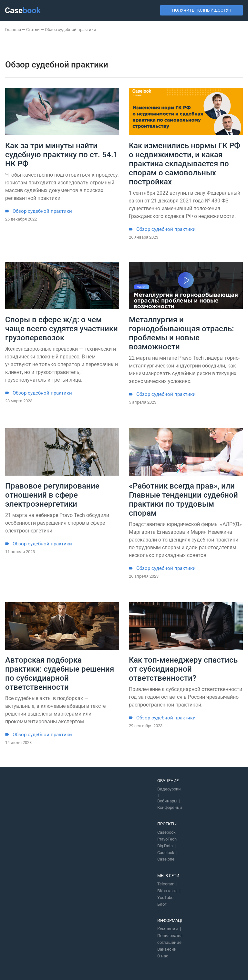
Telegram (166, 884)
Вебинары (167, 801)
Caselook (166, 853)
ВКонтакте (167, 891)
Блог (162, 904)
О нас (163, 956)
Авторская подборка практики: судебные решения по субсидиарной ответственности (60, 674)
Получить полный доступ (202, 10)
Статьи (33, 30)
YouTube (165, 897)
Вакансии (167, 949)
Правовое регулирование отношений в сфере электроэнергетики (52, 495)
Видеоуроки (169, 789)
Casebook (166, 832)
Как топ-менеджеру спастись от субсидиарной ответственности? (183, 669)
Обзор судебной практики (42, 211)
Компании (168, 929)
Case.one (166, 859)
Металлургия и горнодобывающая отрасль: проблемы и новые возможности (181, 333)
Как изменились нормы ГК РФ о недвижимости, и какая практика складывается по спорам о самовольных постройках (185, 164)
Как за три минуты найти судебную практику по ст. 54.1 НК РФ (62, 155)
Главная (13, 30)
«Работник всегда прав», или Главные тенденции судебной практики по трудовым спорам (183, 500)
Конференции (171, 807)
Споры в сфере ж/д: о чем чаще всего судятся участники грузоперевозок (62, 329)
